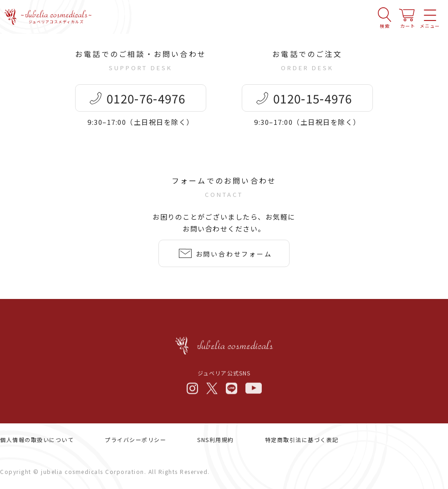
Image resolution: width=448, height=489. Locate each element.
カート (408, 22)
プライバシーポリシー (135, 440)
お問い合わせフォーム (234, 255)
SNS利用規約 (216, 440)
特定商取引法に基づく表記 (302, 440)
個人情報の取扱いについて (37, 440)
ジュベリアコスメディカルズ (56, 18)
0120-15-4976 (313, 100)
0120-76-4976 (146, 100)
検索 (385, 22)
